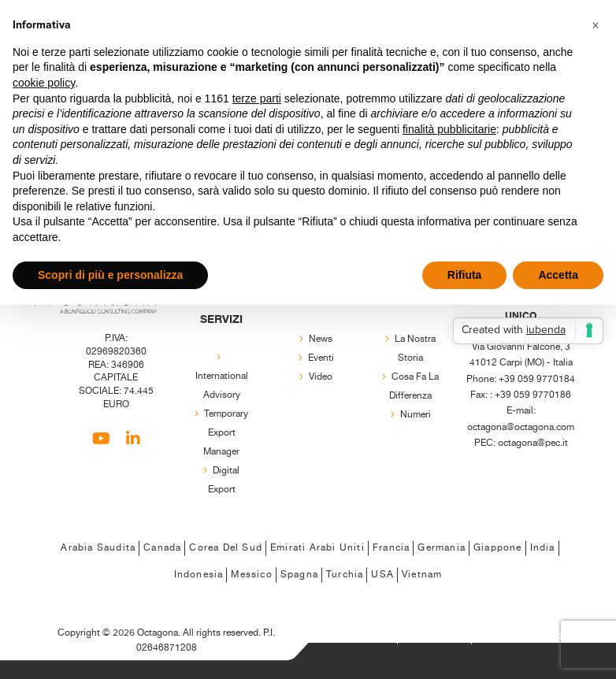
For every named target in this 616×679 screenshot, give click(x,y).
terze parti (257, 98)
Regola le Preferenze (524, 636)
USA (382, 575)
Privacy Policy (360, 636)
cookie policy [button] (44, 83)
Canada (162, 548)
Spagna (299, 575)
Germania (442, 548)
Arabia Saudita (98, 548)
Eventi (321, 358)
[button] (596, 25)
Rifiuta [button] (465, 275)
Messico (251, 575)
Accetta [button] (558, 275)
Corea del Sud (226, 548)
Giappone (498, 548)
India (543, 548)
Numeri (416, 415)
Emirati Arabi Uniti (317, 548)
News (321, 339)
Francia (391, 548)
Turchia (345, 575)
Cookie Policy (435, 636)
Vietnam (422, 575)
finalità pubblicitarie (449, 129)
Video (321, 377)
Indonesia (199, 575)
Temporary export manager (226, 433)
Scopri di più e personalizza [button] (110, 275)
